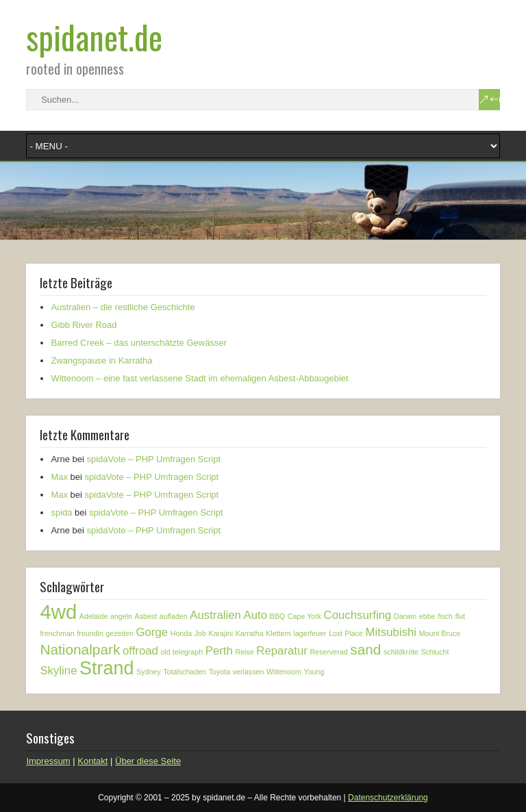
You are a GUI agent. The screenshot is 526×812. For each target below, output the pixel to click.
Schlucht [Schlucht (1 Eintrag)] (435, 652)
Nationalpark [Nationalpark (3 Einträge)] (80, 649)
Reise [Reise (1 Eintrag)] (244, 652)
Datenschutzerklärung (388, 798)
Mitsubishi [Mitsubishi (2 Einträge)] (391, 632)
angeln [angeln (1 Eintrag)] (121, 616)
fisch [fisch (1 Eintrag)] (445, 616)
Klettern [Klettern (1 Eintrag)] (278, 633)
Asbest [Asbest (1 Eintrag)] (146, 616)
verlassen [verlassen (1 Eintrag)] (249, 672)
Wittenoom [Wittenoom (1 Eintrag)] (284, 672)
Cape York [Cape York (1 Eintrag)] (304, 616)
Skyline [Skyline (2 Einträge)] (58, 671)
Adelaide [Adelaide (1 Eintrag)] (93, 616)
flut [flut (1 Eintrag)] (460, 616)
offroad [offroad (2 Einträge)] (140, 651)
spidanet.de (94, 37)
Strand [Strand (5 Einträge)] (107, 668)
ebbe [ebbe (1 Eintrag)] (427, 616)
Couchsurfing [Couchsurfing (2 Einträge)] (358, 615)
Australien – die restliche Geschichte (123, 307)
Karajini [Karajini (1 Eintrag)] (221, 633)
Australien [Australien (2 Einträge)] (215, 615)
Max (59, 477)
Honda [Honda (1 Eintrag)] (181, 633)
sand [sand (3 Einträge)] (365, 649)
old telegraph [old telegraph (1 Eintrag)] (182, 652)
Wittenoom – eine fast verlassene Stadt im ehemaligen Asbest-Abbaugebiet (199, 378)
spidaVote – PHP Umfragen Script (153, 459)
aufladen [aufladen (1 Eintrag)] (174, 616)
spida (61, 512)
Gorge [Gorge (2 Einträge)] (152, 632)
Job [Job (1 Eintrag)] (200, 633)
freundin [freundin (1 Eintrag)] (90, 633)
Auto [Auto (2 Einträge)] (255, 615)
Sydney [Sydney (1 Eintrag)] (149, 672)
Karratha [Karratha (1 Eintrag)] (250, 633)
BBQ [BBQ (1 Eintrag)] (278, 616)
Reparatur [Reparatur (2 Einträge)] (282, 651)
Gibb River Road (84, 325)
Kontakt (92, 761)
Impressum (48, 761)
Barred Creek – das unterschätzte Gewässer (139, 343)
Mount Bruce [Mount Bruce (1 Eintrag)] (440, 633)
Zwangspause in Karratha (101, 360)
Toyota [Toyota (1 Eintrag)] (220, 672)
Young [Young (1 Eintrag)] (314, 672)
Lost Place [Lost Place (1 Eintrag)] (346, 633)
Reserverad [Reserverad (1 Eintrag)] (329, 652)
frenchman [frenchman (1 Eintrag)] (57, 633)
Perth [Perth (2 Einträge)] (219, 651)
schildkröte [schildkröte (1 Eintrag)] (401, 652)
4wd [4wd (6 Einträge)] (58, 612)
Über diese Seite (148, 761)
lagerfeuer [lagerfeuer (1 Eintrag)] (310, 633)
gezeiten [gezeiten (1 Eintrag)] (120, 633)
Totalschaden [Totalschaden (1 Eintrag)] (185, 672)
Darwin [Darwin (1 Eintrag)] (405, 616)
